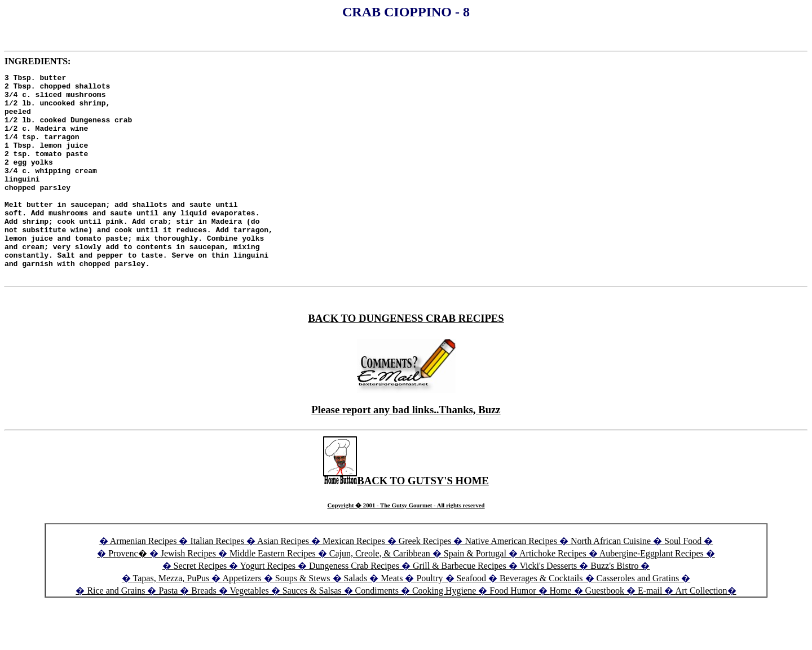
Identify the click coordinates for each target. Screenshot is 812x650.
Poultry (429, 619)
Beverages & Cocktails (542, 619)
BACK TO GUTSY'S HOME (406, 521)
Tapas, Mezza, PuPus (171, 619)
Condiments (377, 631)
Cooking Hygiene (445, 631)
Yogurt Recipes (268, 606)
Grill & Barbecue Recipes (461, 606)
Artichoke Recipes (553, 594)
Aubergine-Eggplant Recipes (652, 594)
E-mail (650, 631)
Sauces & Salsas (312, 631)
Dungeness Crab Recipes (354, 606)
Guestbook (605, 631)
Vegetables (249, 631)
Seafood (471, 619)
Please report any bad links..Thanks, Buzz (406, 450)
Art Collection (701, 631)
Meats (392, 619)
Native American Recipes (511, 582)
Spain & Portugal (475, 594)
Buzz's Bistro (614, 606)
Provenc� (127, 594)
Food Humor (514, 631)
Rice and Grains (116, 631)
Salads (356, 619)
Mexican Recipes (355, 582)
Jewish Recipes (189, 594)
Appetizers (243, 619)
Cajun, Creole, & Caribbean (380, 594)
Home (561, 631)
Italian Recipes (218, 582)
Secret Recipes (200, 606)
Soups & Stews (303, 619)
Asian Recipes (283, 582)
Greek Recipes (425, 582)
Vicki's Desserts (549, 606)
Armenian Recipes (144, 582)
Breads (204, 631)
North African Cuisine (611, 582)
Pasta (168, 631)
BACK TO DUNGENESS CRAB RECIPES (406, 359)
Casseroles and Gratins (638, 619)
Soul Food (683, 582)
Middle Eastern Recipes (274, 594)
